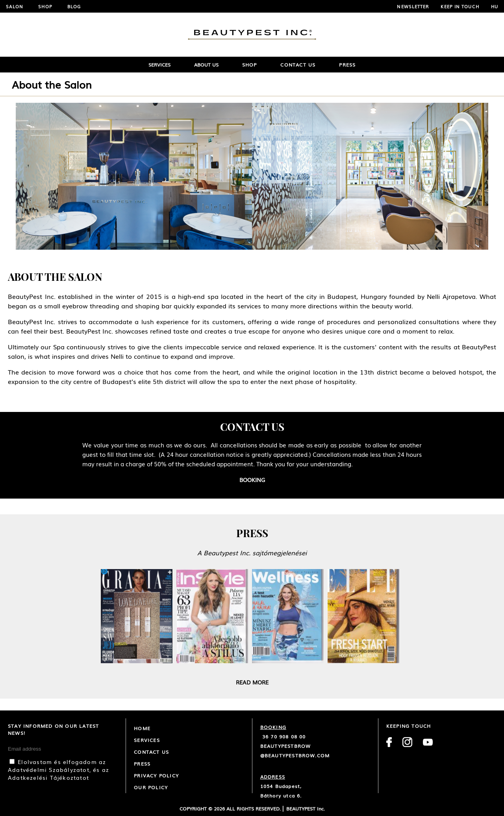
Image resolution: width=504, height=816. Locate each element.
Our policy (151, 787)
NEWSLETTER (413, 6)
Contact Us (298, 65)
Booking (252, 480)
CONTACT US (151, 752)
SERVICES (159, 65)
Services (147, 740)
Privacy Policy (156, 775)
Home (142, 728)
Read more (252, 682)
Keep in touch (460, 6)
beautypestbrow (286, 746)
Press (347, 65)
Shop (45, 6)
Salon (15, 6)
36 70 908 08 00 (283, 736)
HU (495, 6)
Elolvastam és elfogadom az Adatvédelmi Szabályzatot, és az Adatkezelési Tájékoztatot (58, 770)
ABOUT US (206, 65)
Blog (74, 6)
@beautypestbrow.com (295, 755)
